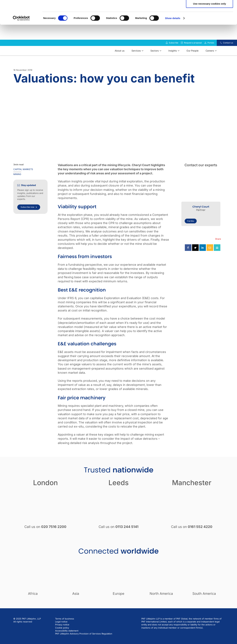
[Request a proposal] (182, 52)
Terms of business (65, 627)
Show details (173, 42)
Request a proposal (193, 51)
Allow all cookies (210, 8)
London (45, 491)
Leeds (119, 491)
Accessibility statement (67, 639)
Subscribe (174, 51)
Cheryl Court (201, 215)
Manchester (192, 491)
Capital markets (23, 178)
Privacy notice (62, 633)
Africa (33, 602)
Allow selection (209, 18)
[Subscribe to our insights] (167, 52)
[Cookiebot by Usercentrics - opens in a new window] (21, 42)
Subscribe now (29, 216)
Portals (211, 51)
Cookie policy (62, 636)
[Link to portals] (205, 52)
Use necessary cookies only (210, 27)
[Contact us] (219, 52)
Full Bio (191, 230)
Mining (17, 183)
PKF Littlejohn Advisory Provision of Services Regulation (84, 642)
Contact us (228, 51)
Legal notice (61, 630)
